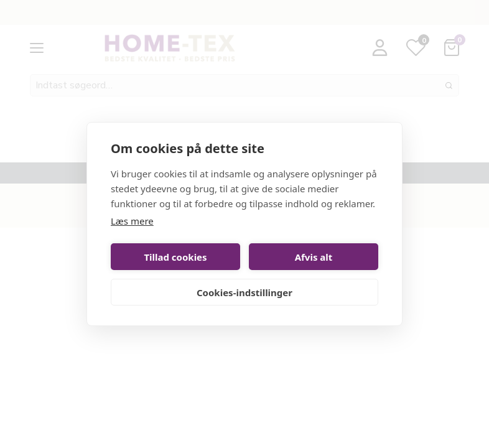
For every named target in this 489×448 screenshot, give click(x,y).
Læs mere (132, 221)
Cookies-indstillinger (244, 292)
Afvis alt (314, 257)
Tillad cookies (175, 257)
